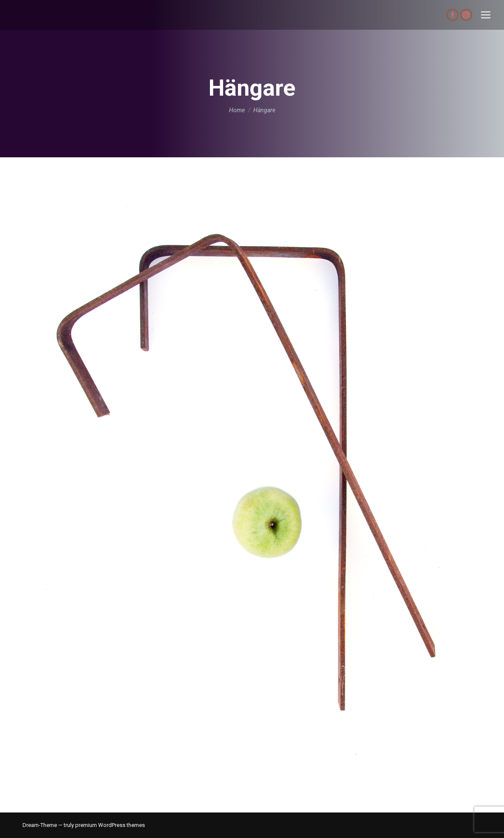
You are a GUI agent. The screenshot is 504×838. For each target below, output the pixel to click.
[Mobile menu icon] (486, 15)
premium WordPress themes (110, 825)
